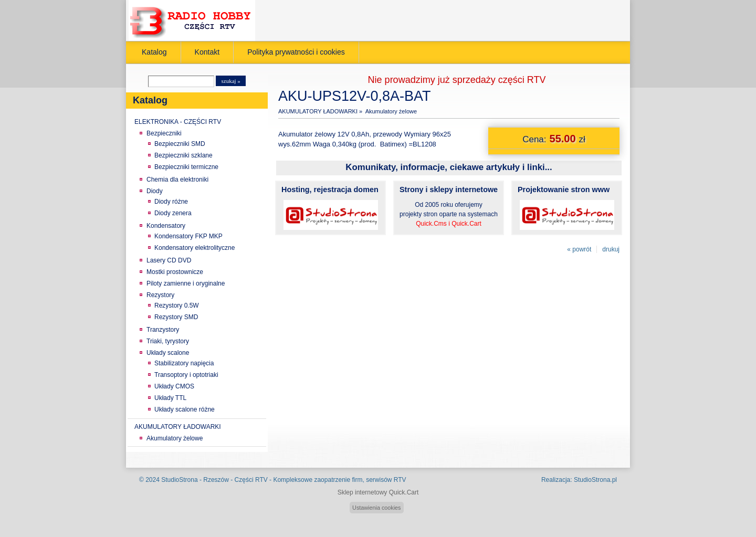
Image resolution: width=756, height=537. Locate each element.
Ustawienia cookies (376, 508)
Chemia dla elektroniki (177, 180)
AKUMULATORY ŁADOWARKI (178, 427)
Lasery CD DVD (169, 260)
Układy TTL (170, 398)
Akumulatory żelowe (175, 438)
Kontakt (207, 52)
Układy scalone (168, 353)
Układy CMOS (174, 386)
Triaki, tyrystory (168, 341)
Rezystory (160, 295)
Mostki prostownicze (175, 272)
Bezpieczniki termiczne (186, 167)
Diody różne (171, 202)
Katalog (154, 52)
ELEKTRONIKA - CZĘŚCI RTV (178, 122)
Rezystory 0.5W (177, 306)
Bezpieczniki (164, 133)
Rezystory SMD (176, 317)
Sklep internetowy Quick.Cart (378, 492)
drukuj (611, 249)
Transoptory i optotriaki (186, 375)
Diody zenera (173, 213)
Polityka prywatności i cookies (296, 52)
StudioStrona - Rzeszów (196, 480)
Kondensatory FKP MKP (188, 236)
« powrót (579, 249)
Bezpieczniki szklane (183, 155)
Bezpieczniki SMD (180, 144)
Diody (155, 191)
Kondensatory (166, 226)
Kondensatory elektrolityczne (195, 248)
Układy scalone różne (185, 409)
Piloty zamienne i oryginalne (186, 283)
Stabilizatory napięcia (184, 363)
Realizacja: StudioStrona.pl (579, 480)
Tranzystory (163, 330)
